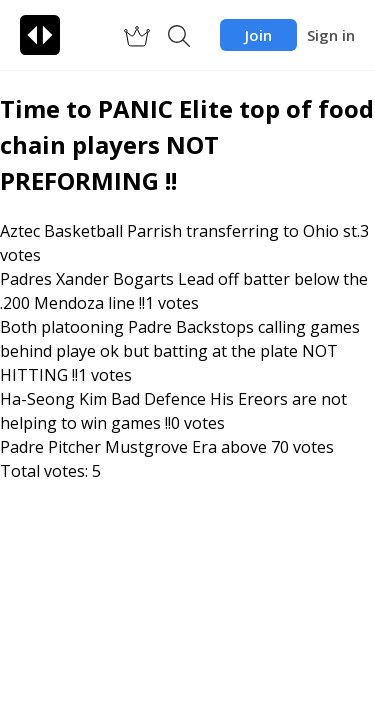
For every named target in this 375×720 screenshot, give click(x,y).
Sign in (331, 35)
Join (258, 35)
